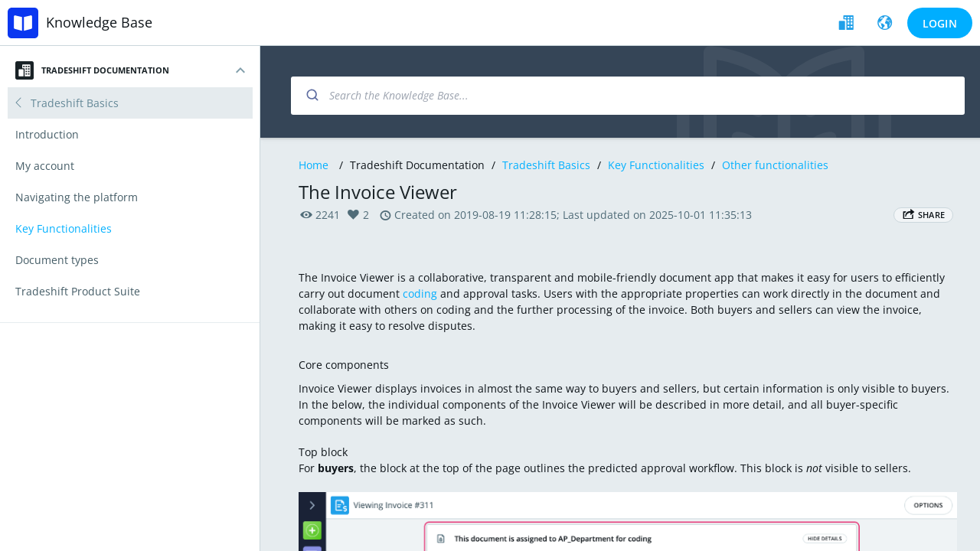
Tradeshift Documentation (92, 70)
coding (420, 293)
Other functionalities (775, 165)
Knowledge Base (99, 22)
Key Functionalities (656, 165)
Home (314, 165)
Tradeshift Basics (546, 165)
